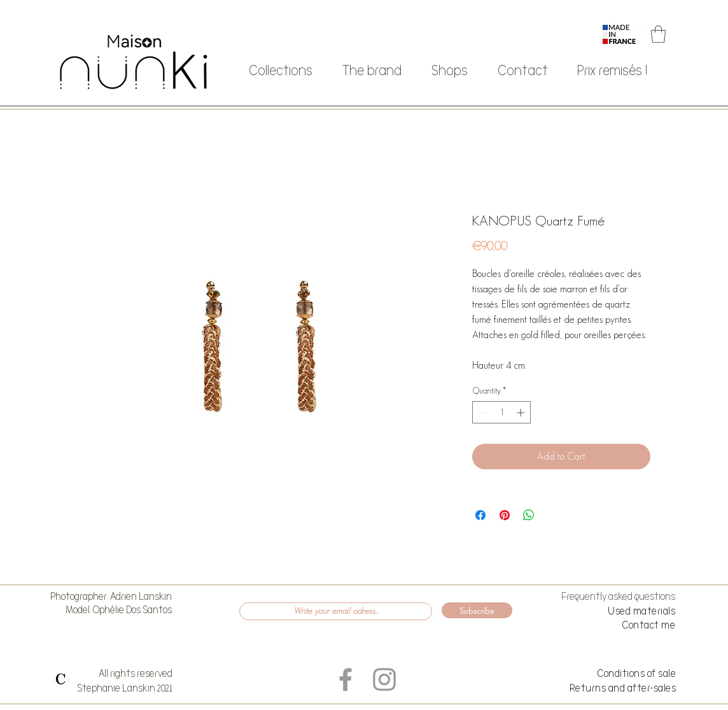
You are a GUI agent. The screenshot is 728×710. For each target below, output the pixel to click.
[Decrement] (482, 413)
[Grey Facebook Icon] (346, 679)
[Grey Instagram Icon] (384, 679)
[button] (658, 34)
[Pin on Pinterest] (505, 515)
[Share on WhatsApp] (529, 515)
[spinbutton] (502, 413)
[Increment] (522, 413)
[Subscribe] (477, 610)
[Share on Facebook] (480, 515)
